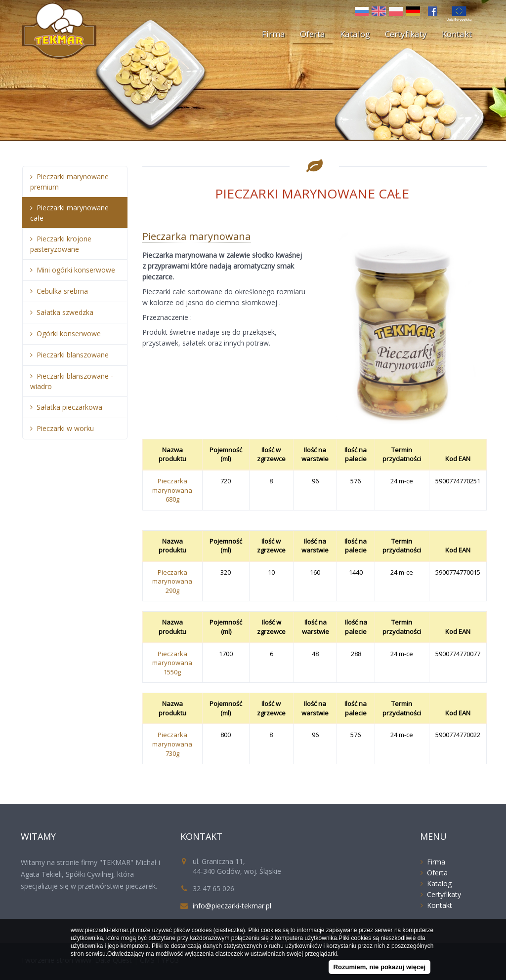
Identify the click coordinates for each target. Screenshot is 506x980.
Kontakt (457, 34)
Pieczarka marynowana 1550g (172, 663)
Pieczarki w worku (65, 428)
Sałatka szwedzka (65, 312)
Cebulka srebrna (62, 291)
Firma (274, 34)
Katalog (355, 34)
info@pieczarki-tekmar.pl (232, 906)
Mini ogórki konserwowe (76, 270)
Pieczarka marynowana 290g (172, 581)
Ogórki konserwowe (69, 333)
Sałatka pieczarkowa (69, 407)
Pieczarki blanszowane (73, 355)
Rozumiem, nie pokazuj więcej (379, 967)
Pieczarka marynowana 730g (172, 744)
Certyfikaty (406, 34)
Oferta (313, 34)
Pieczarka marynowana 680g (172, 490)
